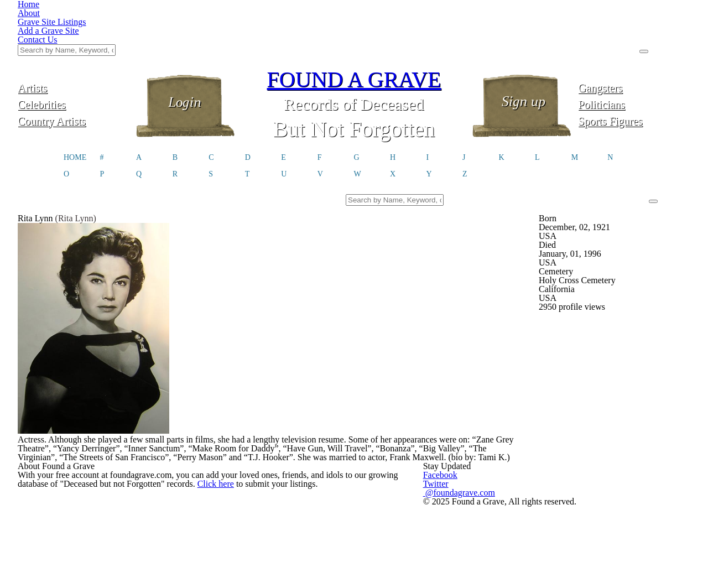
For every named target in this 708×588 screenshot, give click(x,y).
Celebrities (74, 48)
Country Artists (74, 65)
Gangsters (634, 32)
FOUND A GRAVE (354, 24)
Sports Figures (634, 65)
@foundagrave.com (527, 576)
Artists (74, 32)
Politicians (634, 48)
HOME (75, 104)
